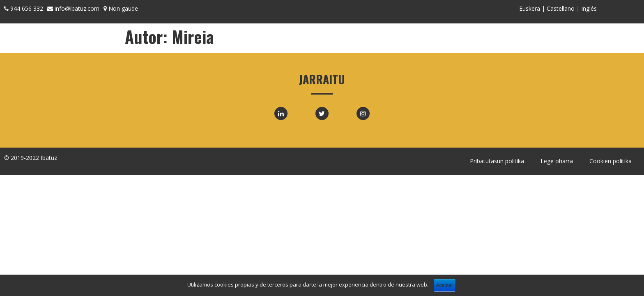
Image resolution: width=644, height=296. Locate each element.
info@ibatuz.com (77, 8)
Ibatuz (49, 158)
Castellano (561, 8)
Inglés (589, 8)
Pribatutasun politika (497, 161)
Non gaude (123, 8)
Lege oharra (557, 161)
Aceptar (445, 285)
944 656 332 (27, 8)
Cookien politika (611, 161)
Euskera (530, 8)
